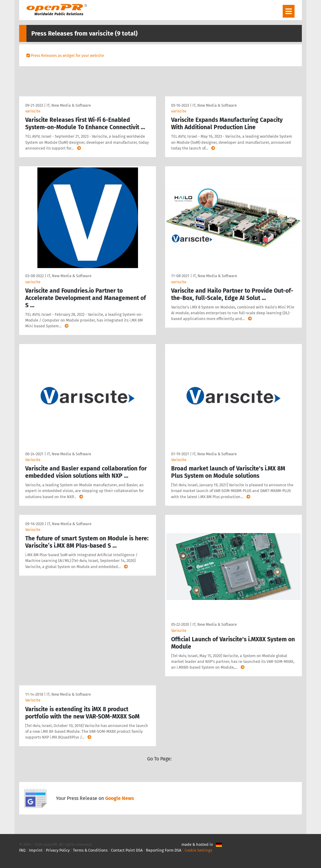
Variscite (33, 460)
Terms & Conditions (90, 850)
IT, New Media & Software (69, 105)
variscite (33, 111)
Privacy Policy (58, 850)
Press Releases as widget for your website (67, 55)
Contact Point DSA (127, 850)
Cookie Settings (198, 850)
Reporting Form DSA (164, 850)
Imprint (36, 850)
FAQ (22, 850)
